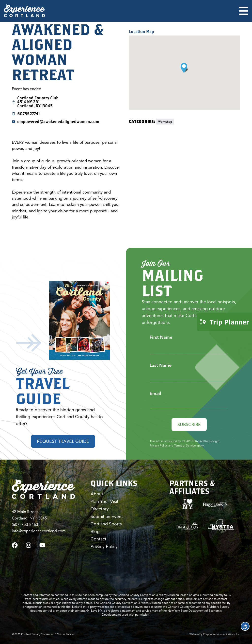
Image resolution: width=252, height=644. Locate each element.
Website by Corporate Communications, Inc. (215, 634)
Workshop (165, 122)
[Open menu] (244, 11)
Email (155, 394)
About (97, 494)
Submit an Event (107, 517)
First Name (161, 337)
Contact (98, 539)
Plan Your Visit (104, 501)
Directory (100, 509)
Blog (95, 532)
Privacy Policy (159, 445)
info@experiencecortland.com (39, 531)
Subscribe (189, 425)
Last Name (161, 365)
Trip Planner (224, 322)
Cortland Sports (106, 524)
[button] (184, 68)
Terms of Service (185, 445)
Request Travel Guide (63, 441)
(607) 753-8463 (25, 525)
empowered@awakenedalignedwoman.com (58, 122)
